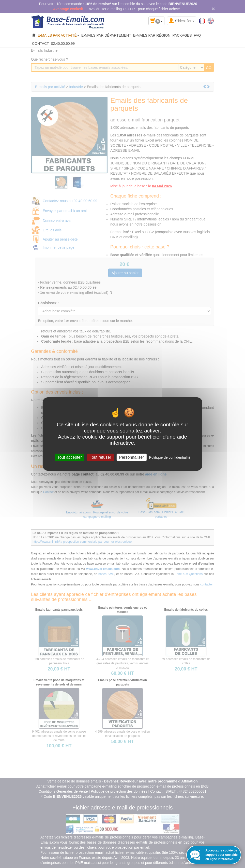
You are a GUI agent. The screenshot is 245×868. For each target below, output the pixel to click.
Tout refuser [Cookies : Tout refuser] (100, 457)
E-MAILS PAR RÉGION (152, 35)
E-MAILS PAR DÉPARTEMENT (106, 35)
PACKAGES (182, 35)
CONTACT (41, 44)
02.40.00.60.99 (63, 44)
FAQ (197, 35)
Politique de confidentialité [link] (170, 457)
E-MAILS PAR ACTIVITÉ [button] (58, 35)
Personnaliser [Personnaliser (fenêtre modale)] (132, 457)
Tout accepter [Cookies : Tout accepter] (70, 457)
